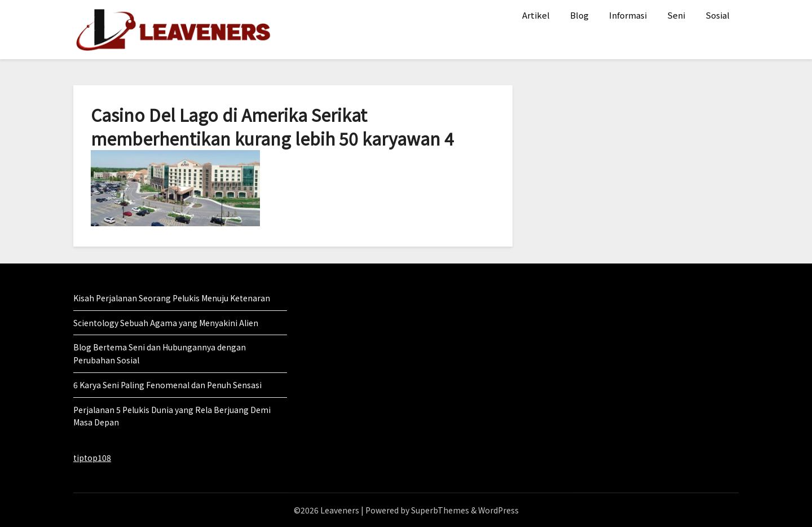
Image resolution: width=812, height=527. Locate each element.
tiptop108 (92, 458)
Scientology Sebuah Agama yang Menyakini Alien (166, 323)
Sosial (718, 15)
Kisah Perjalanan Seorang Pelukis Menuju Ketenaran (172, 298)
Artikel (536, 15)
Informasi (628, 15)
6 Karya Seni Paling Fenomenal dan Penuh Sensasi (167, 385)
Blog (579, 15)
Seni (676, 15)
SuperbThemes (440, 510)
